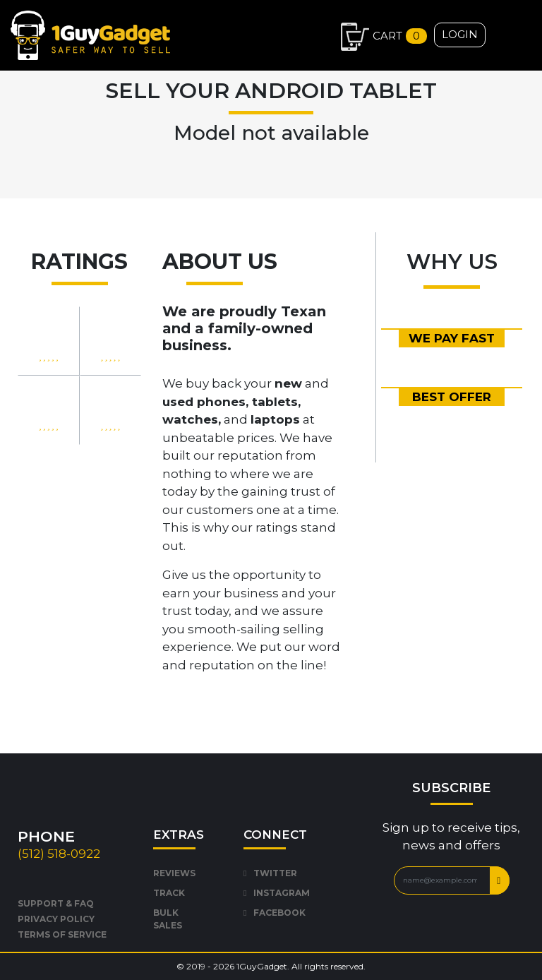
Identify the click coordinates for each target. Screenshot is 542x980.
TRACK (169, 893)
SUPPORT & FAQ (56, 903)
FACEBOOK (275, 913)
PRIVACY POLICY (56, 919)
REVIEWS (174, 873)
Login (460, 34)
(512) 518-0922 (59, 854)
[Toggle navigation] (531, 31)
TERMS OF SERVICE (62, 934)
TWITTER (270, 873)
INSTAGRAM (277, 893)
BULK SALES (168, 919)
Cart (384, 37)
